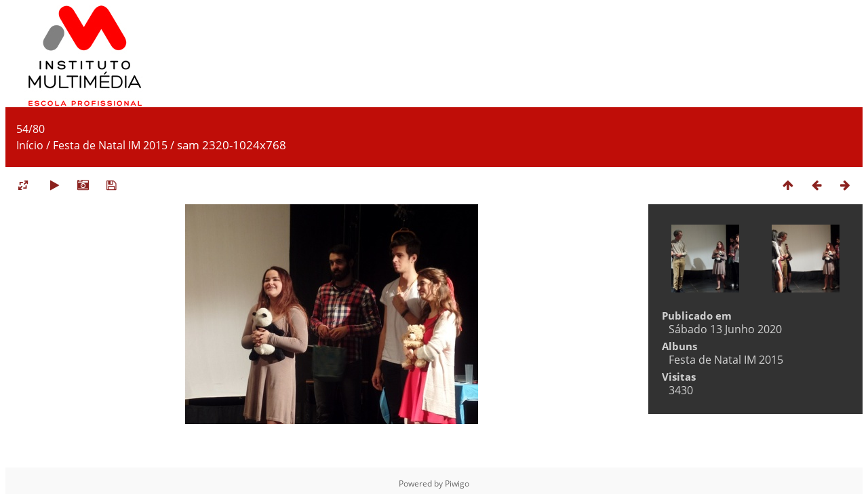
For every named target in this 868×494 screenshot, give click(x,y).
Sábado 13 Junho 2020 (725, 329)
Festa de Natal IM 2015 (110, 145)
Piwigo (457, 483)
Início (30, 145)
